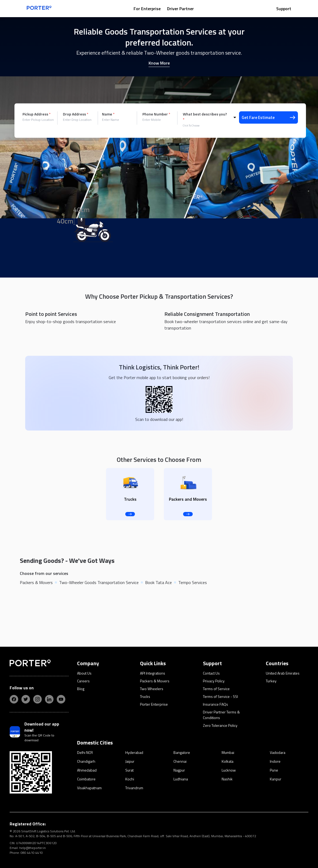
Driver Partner (180, 9)
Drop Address (76, 114)
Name (108, 114)
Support (284, 9)
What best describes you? (205, 117)
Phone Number (156, 114)
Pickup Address (37, 114)
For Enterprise (147, 9)
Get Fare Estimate (268, 117)
